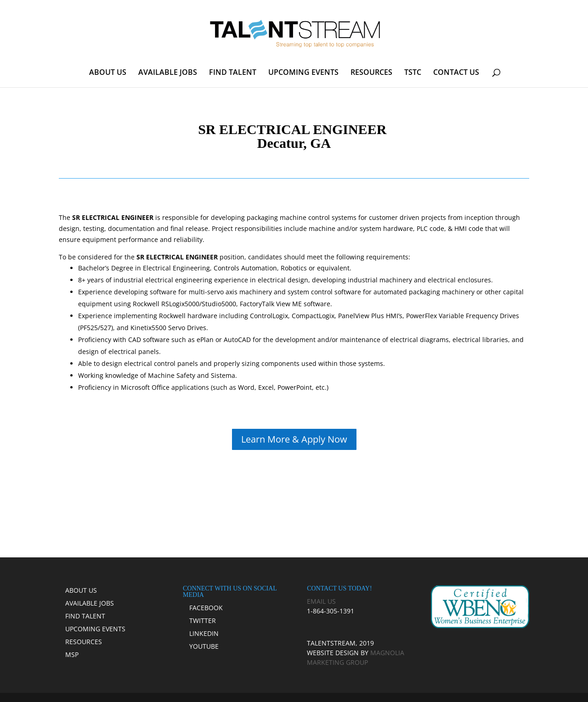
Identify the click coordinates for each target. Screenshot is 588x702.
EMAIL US (321, 601)
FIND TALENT (233, 73)
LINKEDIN (204, 633)
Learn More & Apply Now (294, 439)
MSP (72, 654)
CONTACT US (456, 73)
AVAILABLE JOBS (168, 73)
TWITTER (203, 621)
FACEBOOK (206, 608)
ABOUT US (108, 73)
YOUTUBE (204, 646)
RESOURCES (371, 73)
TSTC (413, 73)
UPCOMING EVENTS (303, 73)
